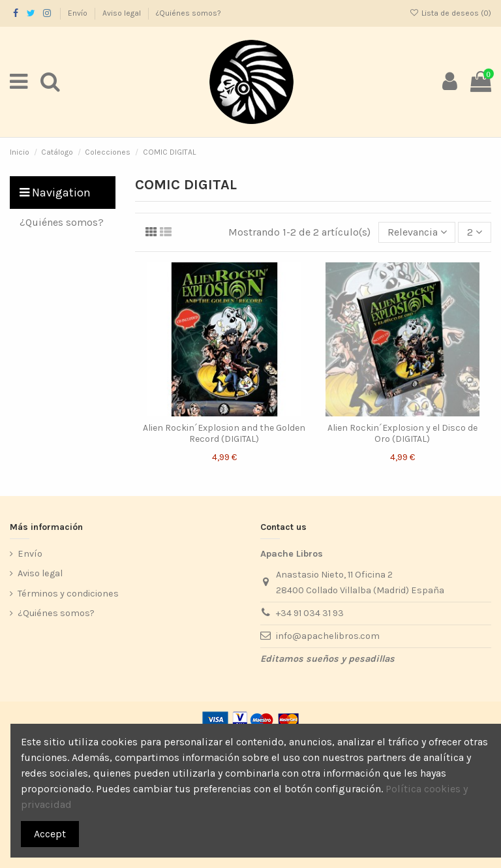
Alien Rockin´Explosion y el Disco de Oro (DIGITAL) (402, 433)
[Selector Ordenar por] (417, 232)
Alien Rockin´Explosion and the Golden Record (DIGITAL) (224, 433)
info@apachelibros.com (328, 636)
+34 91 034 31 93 (310, 613)
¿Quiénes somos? (189, 13)
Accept (50, 834)
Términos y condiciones (68, 594)
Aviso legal (123, 13)
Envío (79, 13)
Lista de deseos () (450, 13)
